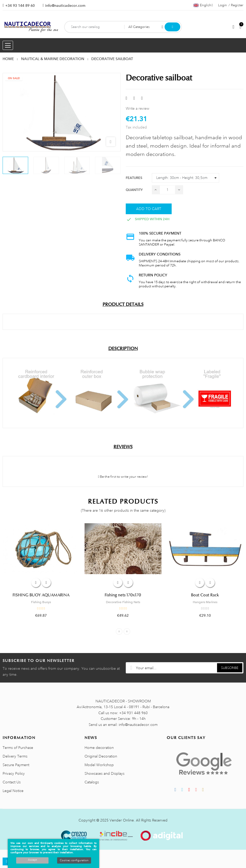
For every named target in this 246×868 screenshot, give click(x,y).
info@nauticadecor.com (65, 5)
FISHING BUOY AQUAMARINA (41, 595)
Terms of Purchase (18, 748)
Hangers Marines (205, 602)
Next (127, 631)
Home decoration (99, 748)
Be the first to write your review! (123, 477)
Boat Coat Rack (205, 595)
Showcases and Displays (104, 773)
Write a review (137, 108)
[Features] (185, 178)
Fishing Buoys (41, 602)
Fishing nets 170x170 (123, 595)
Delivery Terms (15, 756)
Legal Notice (13, 791)
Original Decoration (101, 756)
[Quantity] (167, 190)
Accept (32, 860)
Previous (119, 631)
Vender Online (122, 820)
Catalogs (92, 782)
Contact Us (12, 782)
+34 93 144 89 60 (20, 5)
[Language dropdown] (203, 5)
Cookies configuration (74, 860)
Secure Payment (16, 765)
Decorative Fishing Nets (123, 602)
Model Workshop (99, 765)
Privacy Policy (14, 773)
